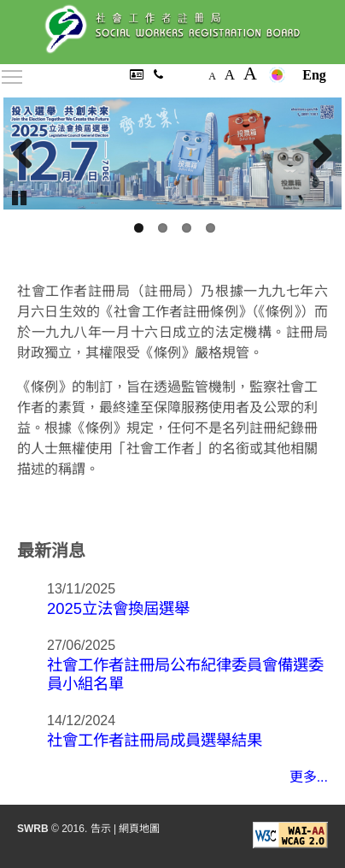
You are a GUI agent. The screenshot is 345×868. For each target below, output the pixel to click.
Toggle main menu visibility (13, 74)
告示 (101, 829)
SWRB (33, 829)
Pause (20, 197)
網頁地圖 (139, 829)
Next (316, 154)
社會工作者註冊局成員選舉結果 (155, 740)
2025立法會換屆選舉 (118, 608)
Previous (29, 154)
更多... (309, 777)
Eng (314, 75)
